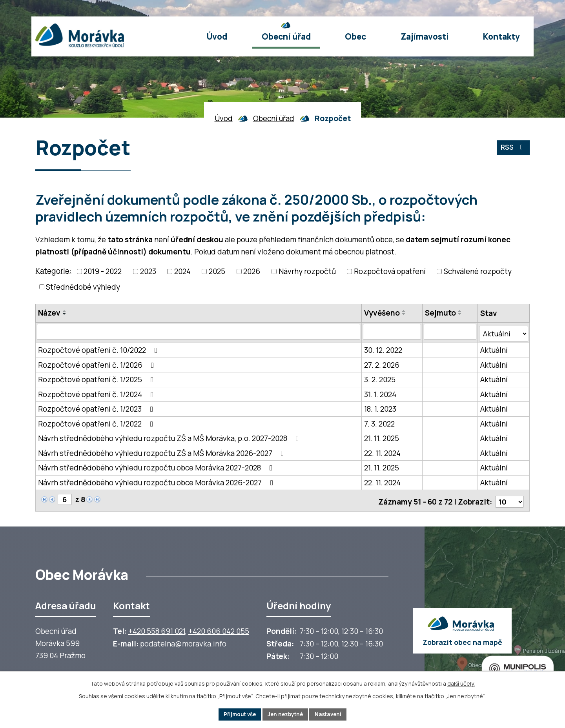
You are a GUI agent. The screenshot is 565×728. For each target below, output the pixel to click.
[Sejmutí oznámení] (450, 332)
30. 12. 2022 (383, 348)
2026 (252, 271)
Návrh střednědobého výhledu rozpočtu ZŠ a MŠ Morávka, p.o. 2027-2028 (170, 436)
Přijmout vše (237, 714)
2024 (182, 271)
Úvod (224, 118)
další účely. (461, 683)
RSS (512, 149)
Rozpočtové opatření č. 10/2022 (99, 348)
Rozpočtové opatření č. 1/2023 (97, 407)
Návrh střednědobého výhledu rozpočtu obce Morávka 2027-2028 (157, 466)
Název (49, 313)
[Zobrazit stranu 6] (65, 497)
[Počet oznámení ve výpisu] (509, 497)
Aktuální (494, 348)
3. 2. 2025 (380, 378)
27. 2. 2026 (382, 363)
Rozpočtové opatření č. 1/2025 (97, 378)
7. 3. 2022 (379, 421)
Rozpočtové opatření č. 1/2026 (98, 363)
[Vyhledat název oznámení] (199, 332)
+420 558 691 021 (157, 627)
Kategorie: (53, 271)
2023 (148, 271)
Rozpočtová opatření (390, 271)
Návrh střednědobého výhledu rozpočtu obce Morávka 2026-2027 (157, 480)
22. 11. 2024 (382, 451)
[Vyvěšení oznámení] (392, 332)
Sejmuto (441, 313)
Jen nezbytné (286, 714)
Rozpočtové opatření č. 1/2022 (97, 421)
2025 (217, 271)
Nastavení (331, 714)
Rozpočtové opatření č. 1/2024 (97, 392)
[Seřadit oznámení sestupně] (65, 314)
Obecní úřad (274, 118)
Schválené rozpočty (478, 271)
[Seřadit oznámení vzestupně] (65, 311)
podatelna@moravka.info (183, 640)
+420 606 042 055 (219, 627)
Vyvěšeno (382, 313)
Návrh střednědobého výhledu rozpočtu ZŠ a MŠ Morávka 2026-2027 (162, 451)
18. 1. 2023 (380, 407)
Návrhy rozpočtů (307, 271)
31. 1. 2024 (380, 392)
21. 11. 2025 (382, 436)
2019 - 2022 (103, 271)
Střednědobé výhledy (83, 287)
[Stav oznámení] (504, 332)
